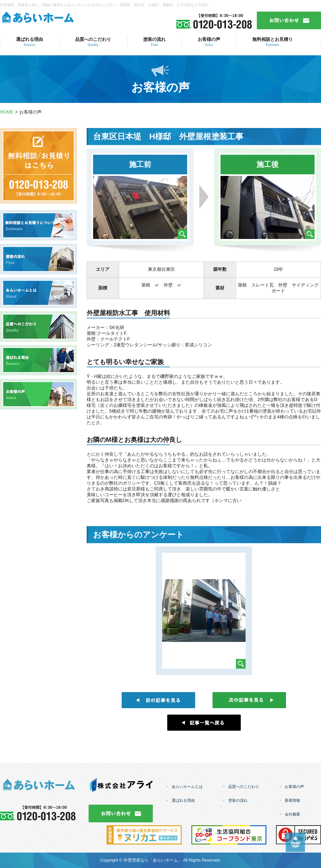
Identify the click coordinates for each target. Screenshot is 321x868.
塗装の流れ (154, 42)
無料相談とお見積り (273, 42)
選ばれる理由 (30, 42)
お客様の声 (209, 42)
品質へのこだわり (93, 42)
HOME (7, 112)
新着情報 (292, 800)
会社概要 (292, 814)
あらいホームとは (187, 787)
